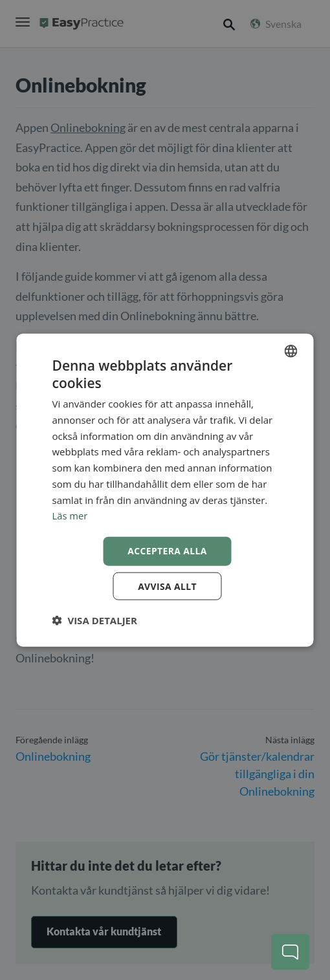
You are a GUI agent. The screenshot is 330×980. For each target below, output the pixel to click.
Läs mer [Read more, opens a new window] (71, 516)
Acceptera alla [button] (167, 550)
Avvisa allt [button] (167, 586)
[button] (95, 620)
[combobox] (291, 351)
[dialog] (165, 490)
